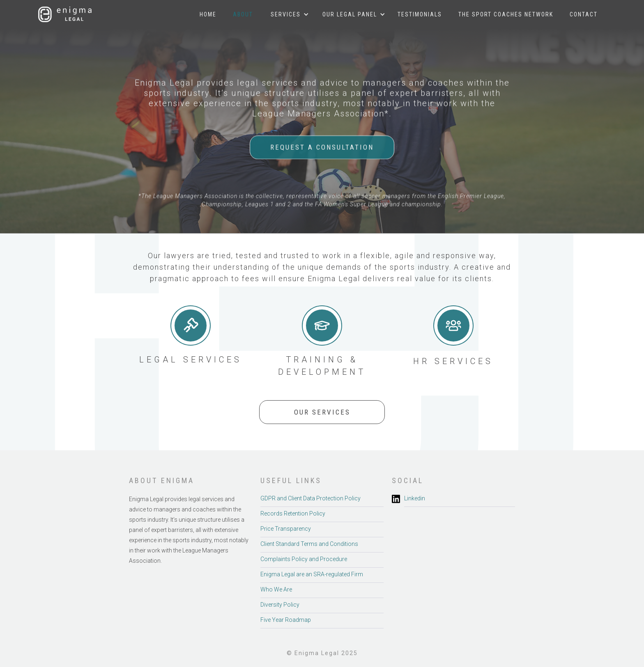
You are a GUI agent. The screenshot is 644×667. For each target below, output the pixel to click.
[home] (65, 14)
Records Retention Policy (293, 513)
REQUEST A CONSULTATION (322, 147)
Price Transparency (286, 529)
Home (208, 14)
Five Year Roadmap (286, 620)
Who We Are (276, 589)
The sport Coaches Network (506, 14)
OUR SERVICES (322, 412)
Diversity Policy (280, 605)
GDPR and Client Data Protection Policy (310, 498)
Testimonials (420, 14)
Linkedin (415, 498)
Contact (584, 14)
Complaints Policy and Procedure (304, 559)
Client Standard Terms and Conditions (309, 544)
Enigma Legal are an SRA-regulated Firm (312, 574)
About (243, 14)
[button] (286, 14)
